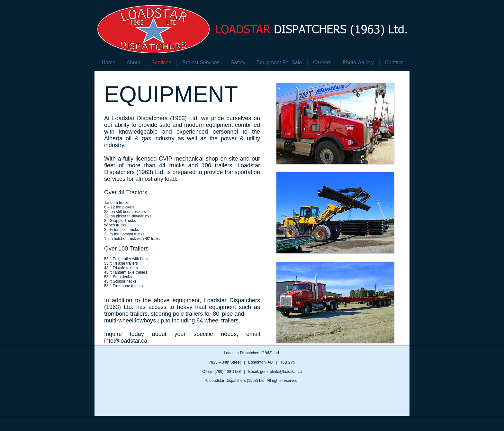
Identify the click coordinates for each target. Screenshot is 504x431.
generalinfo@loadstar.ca (281, 372)
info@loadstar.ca (126, 341)
